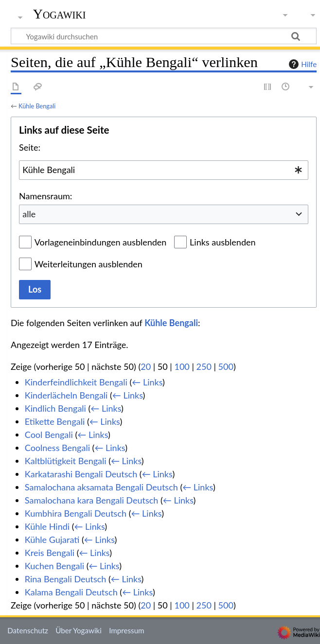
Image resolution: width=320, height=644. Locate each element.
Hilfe (302, 64)
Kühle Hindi (47, 526)
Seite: (30, 147)
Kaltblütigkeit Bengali (66, 461)
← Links (147, 382)
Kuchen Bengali (54, 566)
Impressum (127, 630)
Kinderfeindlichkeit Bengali (76, 382)
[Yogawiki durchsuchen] (164, 36)
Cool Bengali (49, 435)
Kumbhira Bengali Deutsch (76, 513)
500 (226, 366)
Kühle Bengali (37, 106)
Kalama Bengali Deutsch (71, 592)
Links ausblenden (222, 242)
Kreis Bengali (50, 553)
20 (146, 366)
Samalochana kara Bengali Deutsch (92, 500)
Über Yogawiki (79, 630)
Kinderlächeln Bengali (66, 395)
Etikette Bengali (55, 421)
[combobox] (164, 170)
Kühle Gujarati (52, 540)
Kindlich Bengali (55, 408)
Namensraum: (45, 196)
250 (204, 366)
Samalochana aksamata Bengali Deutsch (101, 487)
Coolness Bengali (57, 448)
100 (182, 366)
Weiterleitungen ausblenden (89, 264)
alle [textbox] (29, 214)
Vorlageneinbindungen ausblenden (101, 242)
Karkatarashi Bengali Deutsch (81, 474)
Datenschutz (28, 630)
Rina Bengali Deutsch (66, 579)
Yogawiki (60, 14)
